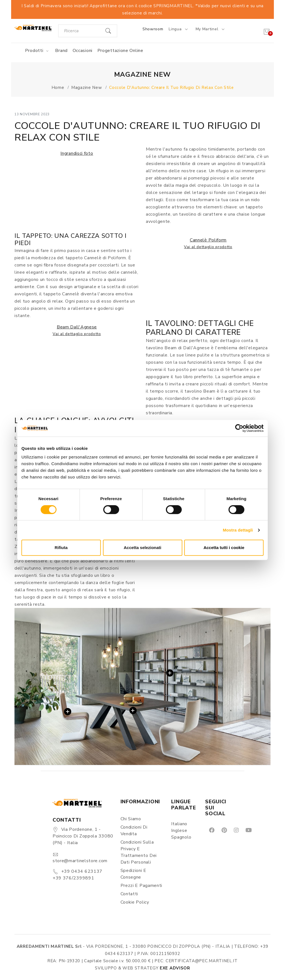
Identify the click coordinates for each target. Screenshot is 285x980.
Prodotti (38, 51)
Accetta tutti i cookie (224, 548)
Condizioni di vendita (134, 831)
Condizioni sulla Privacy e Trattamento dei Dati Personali (139, 852)
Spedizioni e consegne (133, 874)
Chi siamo (131, 819)
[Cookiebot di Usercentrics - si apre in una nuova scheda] (239, 428)
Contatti (129, 894)
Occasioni (83, 51)
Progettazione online (120, 51)
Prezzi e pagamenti (142, 886)
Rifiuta (61, 548)
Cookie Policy (135, 902)
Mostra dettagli (238, 530)
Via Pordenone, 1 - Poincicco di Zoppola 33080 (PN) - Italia (83, 836)
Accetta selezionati (142, 548)
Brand (61, 51)
